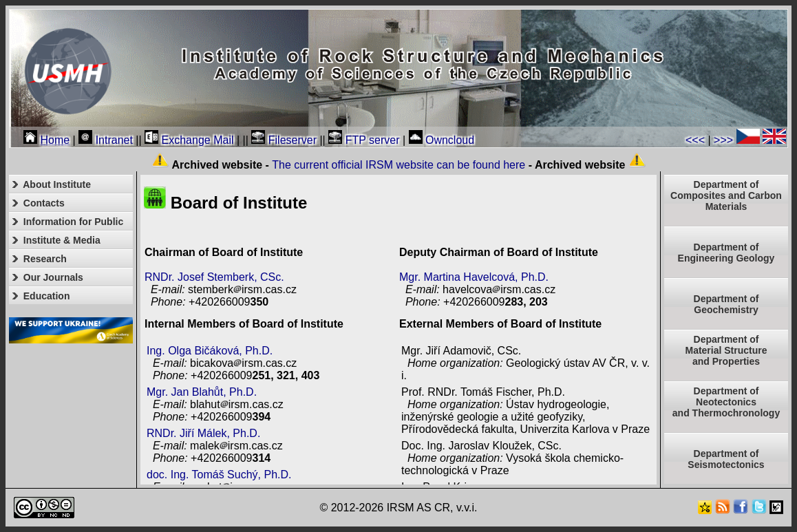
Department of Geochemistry (726, 304)
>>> (723, 140)
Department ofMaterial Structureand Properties (726, 350)
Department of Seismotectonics (726, 459)
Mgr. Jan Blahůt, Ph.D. (202, 392)
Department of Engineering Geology (726, 253)
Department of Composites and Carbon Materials (726, 195)
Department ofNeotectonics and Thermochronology (726, 402)
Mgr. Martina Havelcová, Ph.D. (474, 277)
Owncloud (442, 140)
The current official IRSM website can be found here (398, 165)
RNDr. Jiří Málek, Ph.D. (203, 433)
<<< (695, 140)
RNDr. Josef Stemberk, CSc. (214, 277)
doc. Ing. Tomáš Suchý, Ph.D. (219, 475)
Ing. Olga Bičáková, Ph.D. (210, 351)
